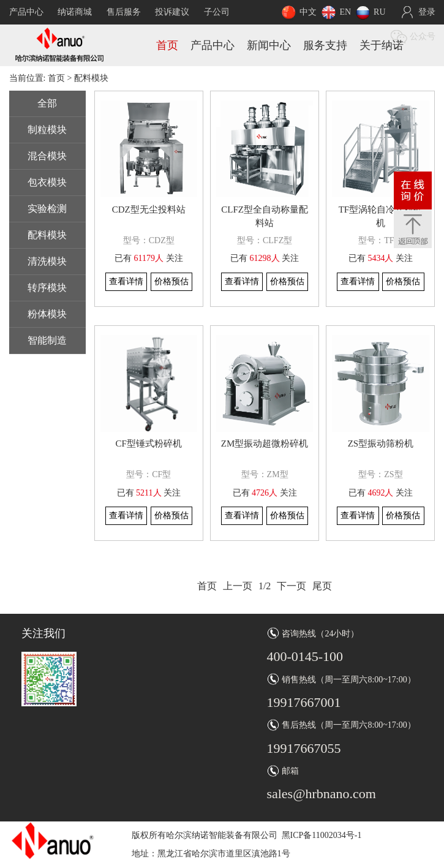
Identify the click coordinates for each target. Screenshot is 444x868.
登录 (427, 12)
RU (379, 12)
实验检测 (47, 209)
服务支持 (325, 45)
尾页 (322, 586)
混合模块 (47, 156)
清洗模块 (47, 261)
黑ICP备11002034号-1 (322, 835)
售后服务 (124, 12)
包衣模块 (47, 182)
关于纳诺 (382, 45)
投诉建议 (172, 12)
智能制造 (47, 340)
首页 (167, 45)
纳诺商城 (75, 12)
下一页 (292, 586)
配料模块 (47, 235)
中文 (308, 12)
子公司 (217, 12)
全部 (47, 103)
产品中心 (26, 12)
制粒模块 (47, 130)
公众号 (423, 36)
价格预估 (171, 281)
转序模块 (47, 288)
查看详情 (126, 281)
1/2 (265, 586)
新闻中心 (269, 45)
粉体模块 (47, 314)
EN (345, 12)
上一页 (238, 586)
